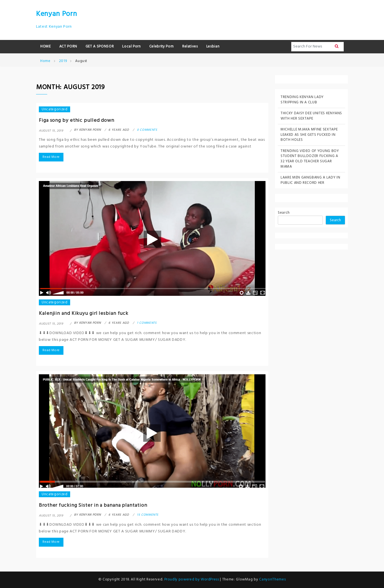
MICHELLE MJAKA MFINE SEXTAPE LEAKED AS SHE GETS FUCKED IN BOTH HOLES (309, 135)
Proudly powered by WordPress (192, 579)
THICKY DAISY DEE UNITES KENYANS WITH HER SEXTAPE (311, 116)
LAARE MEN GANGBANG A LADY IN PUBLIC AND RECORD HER (310, 180)
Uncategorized (54, 109)
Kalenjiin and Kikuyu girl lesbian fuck (84, 314)
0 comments (147, 130)
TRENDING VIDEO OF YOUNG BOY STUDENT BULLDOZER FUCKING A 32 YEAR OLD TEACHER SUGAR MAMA (310, 159)
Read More (51, 157)
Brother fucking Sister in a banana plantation (93, 505)
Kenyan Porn (56, 14)
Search (284, 213)
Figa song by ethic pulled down (77, 121)
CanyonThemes (272, 579)
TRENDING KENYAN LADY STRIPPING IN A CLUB (302, 100)
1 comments (147, 323)
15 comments (148, 515)
